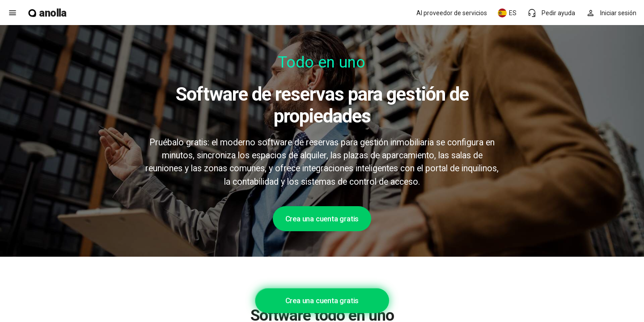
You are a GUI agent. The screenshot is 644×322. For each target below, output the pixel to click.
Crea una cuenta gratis (322, 219)
